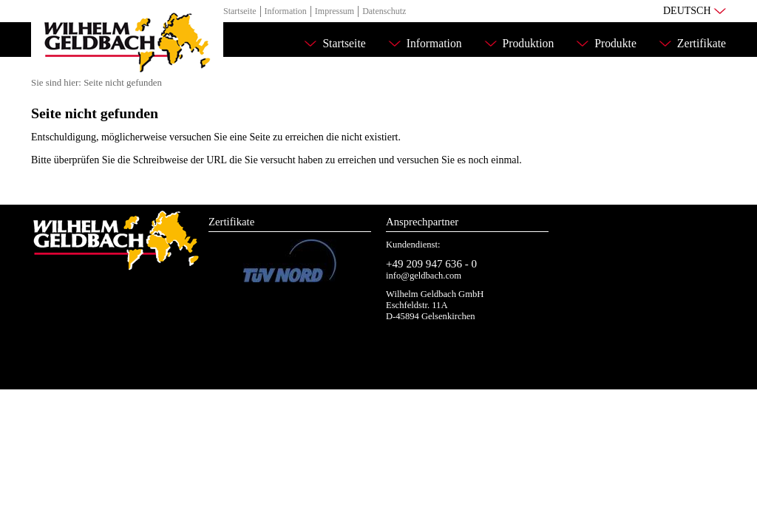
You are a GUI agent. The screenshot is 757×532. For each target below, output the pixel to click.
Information (286, 11)
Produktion (529, 43)
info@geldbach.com (424, 276)
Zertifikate (702, 43)
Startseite (240, 11)
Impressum (335, 11)
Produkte (615, 43)
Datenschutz (384, 11)
